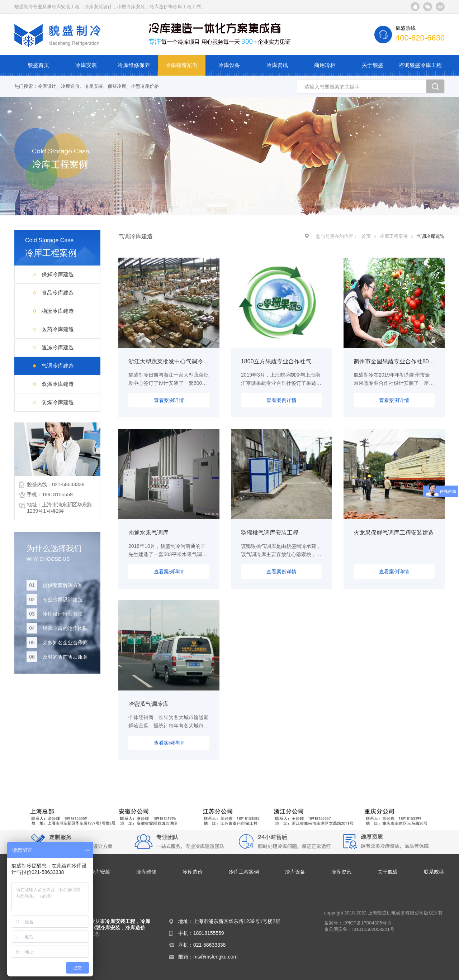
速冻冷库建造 (58, 347)
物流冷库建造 (58, 311)
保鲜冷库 (117, 86)
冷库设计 (47, 86)
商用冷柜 (325, 65)
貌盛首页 (38, 65)
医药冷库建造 (58, 329)
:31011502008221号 (373, 929)
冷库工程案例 (394, 236)
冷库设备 (229, 65)
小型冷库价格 (145, 86)
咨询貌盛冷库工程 (420, 65)
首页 (366, 236)
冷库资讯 (277, 65)
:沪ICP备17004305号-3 (367, 923)
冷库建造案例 (181, 65)
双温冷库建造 (58, 384)
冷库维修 (146, 872)
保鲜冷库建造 (58, 274)
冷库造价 (70, 86)
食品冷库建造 (58, 293)
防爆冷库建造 (58, 402)
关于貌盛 (373, 65)
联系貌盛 (434, 872)
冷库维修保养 (134, 65)
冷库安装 (86, 65)
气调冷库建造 (58, 366)
